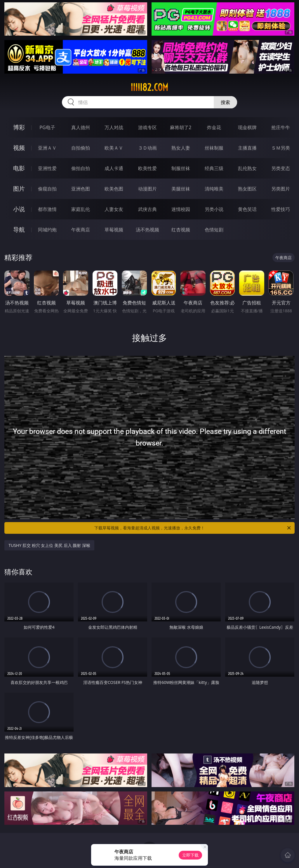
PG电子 (47, 127)
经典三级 (214, 168)
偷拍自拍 (81, 168)
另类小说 (214, 209)
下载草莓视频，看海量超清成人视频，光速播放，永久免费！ (193, 528)
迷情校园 (181, 209)
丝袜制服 (214, 148)
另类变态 (281, 168)
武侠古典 (147, 209)
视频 (19, 148)
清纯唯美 (214, 189)
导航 (19, 229)
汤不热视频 (147, 230)
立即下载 (190, 855)
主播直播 (247, 148)
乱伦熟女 (247, 168)
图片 (19, 189)
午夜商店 (81, 230)
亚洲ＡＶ (47, 148)
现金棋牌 (247, 127)
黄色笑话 (247, 209)
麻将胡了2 (181, 127)
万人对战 (114, 127)
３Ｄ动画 (147, 148)
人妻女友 (114, 209)
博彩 (19, 127)
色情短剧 (214, 230)
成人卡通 (114, 168)
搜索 (225, 102)
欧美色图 (114, 189)
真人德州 (81, 127)
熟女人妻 (181, 148)
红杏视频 (181, 230)
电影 (19, 168)
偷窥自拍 (47, 189)
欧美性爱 (147, 168)
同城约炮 (47, 230)
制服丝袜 (181, 168)
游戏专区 (147, 127)
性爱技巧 (281, 209)
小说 (19, 209)
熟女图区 (247, 189)
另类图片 (281, 189)
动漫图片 (147, 189)
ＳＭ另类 (281, 148)
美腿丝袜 (181, 189)
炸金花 (214, 127)
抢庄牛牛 (281, 127)
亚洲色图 (81, 189)
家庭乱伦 (81, 209)
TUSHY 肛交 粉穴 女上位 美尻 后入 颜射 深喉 (49, 545)
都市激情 (47, 209)
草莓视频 (114, 230)
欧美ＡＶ (114, 148)
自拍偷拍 (81, 148)
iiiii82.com (149, 87)
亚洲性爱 (47, 168)
